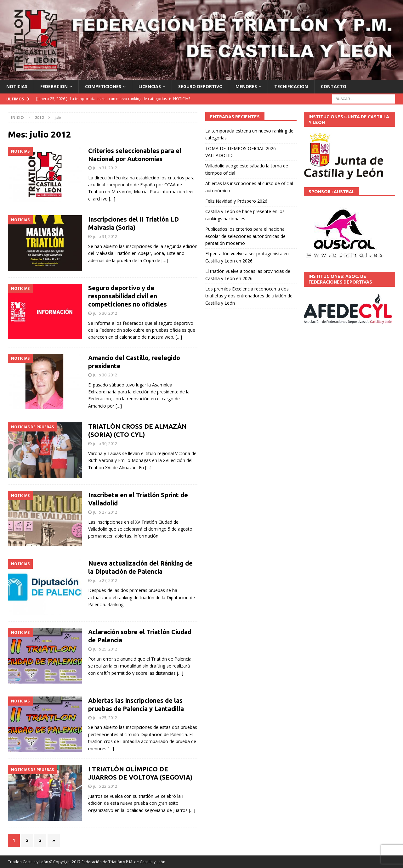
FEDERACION (54, 86)
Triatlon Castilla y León (28, 862)
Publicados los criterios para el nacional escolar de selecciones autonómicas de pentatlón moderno (245, 236)
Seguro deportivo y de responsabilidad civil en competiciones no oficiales (128, 296)
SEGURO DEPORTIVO (200, 86)
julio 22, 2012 (105, 786)
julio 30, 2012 (105, 313)
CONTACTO (334, 86)
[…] (112, 199)
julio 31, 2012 (105, 168)
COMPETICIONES (103, 86)
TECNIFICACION (291, 86)
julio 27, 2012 (105, 512)
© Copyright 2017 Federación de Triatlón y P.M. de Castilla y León (107, 862)
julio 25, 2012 (105, 649)
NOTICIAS (17, 86)
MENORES (246, 86)
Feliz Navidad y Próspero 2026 (236, 201)
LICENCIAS (150, 86)
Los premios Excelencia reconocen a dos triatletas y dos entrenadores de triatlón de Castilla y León (249, 296)
